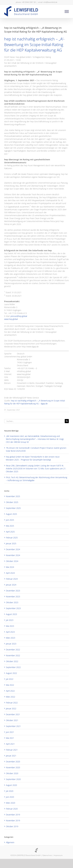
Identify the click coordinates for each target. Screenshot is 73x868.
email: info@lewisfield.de (48, 2)
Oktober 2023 (12, 602)
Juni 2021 (10, 732)
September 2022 (13, 667)
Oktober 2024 (12, 561)
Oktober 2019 (12, 826)
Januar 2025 (11, 543)
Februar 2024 (12, 579)
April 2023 (10, 632)
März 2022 (11, 697)
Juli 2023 (10, 620)
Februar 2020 (12, 809)
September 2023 (13, 608)
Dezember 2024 (13, 549)
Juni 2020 (10, 797)
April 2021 (10, 744)
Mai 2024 (10, 567)
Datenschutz (47, 855)
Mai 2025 (10, 526)
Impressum (58, 855)
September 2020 (13, 779)
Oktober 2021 (12, 720)
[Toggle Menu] (67, 12)
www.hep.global (11, 319)
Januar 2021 (11, 756)
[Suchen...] (34, 421)
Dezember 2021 (13, 714)
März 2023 (11, 638)
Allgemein (10, 842)
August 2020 (11, 785)
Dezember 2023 (13, 591)
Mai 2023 (10, 626)
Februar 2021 (12, 750)
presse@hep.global (19, 316)
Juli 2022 (10, 679)
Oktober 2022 (12, 661)
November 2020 (13, 767)
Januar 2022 (11, 709)
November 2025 (13, 496)
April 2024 (10, 573)
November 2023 (13, 597)
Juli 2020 (10, 791)
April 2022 (10, 691)
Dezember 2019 (13, 815)
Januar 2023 (11, 644)
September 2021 (13, 726)
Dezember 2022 (13, 650)
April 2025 (10, 532)
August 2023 (11, 614)
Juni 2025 (10, 520)
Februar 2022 (12, 703)
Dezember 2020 (13, 762)
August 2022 (11, 673)
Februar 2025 (12, 538)
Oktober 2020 (12, 773)
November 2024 (13, 555)
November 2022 (13, 655)
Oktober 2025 (12, 502)
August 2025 (11, 514)
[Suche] (67, 421)
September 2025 (13, 508)
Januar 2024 (11, 585)
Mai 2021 (10, 738)
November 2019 (13, 820)
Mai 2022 (10, 685)
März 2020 (11, 803)
